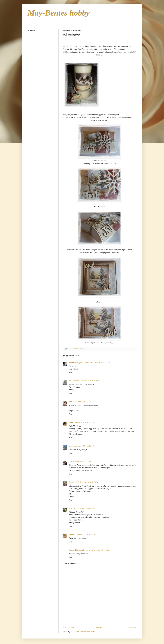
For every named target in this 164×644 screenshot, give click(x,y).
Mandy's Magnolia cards (79, 363)
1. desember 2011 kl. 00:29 (90, 381)
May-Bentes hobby (59, 13)
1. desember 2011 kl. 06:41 (83, 402)
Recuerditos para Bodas (79, 550)
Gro (71, 461)
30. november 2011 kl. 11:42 (100, 363)
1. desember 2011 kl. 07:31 (84, 422)
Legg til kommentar (71, 563)
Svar (71, 373)
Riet (71, 402)
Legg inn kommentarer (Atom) (84, 632)
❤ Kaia (72, 508)
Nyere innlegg (68, 627)
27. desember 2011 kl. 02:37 (100, 550)
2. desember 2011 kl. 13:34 (88, 482)
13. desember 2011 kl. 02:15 (85, 534)
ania (71, 446)
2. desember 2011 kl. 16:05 (86, 508)
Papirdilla (73, 482)
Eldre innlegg (131, 627)
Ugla (71, 422)
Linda (71, 534)
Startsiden (100, 627)
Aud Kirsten (74, 381)
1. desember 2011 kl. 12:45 (83, 461)
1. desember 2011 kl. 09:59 (83, 446)
